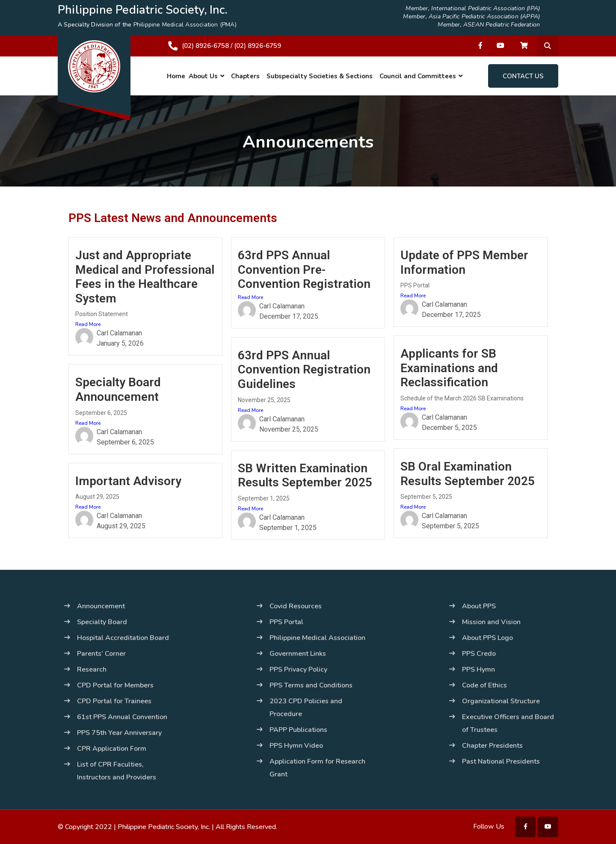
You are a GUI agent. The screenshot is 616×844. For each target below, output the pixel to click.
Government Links (298, 654)
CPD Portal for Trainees (114, 701)
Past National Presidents (501, 761)
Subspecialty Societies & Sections (320, 76)
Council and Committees (418, 76)
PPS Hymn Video (296, 746)
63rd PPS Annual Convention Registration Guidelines (304, 370)
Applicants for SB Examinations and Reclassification (449, 368)
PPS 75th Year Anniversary (119, 733)
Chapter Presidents (492, 746)
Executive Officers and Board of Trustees (508, 723)
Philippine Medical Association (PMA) (185, 25)
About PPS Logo (487, 638)
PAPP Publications (298, 730)
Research (92, 669)
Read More (88, 324)
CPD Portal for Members (115, 685)
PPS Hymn (478, 669)
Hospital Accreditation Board (123, 638)
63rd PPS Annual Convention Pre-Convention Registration (304, 269)
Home (176, 76)
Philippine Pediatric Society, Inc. (164, 827)
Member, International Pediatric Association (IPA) (473, 9)
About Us (203, 76)
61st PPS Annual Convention (122, 717)
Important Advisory (128, 481)
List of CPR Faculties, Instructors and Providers (117, 771)
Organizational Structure (501, 701)
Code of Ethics (484, 685)
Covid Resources (296, 606)
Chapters (245, 76)
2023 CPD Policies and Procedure (306, 708)
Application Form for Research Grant (317, 768)
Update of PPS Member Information (464, 262)
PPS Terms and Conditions (311, 685)
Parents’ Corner (101, 654)
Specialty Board (102, 622)
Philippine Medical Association (317, 638)
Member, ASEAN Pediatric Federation (489, 25)
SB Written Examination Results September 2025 (305, 475)
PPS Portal (286, 622)
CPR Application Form (112, 749)
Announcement (101, 606)
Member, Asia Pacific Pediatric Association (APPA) (471, 17)
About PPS (479, 606)
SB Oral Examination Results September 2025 (468, 474)
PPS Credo (479, 654)
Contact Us (523, 76)
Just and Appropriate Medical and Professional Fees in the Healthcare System (145, 277)
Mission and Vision (491, 622)
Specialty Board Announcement (118, 389)
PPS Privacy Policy (298, 669)
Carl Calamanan (119, 333)
